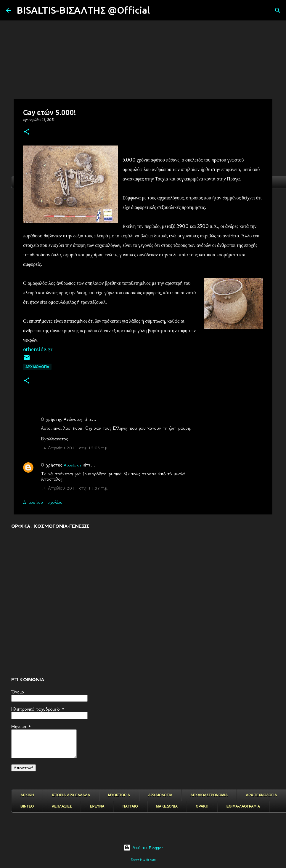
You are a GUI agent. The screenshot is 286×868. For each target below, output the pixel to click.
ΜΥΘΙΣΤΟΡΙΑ (119, 795)
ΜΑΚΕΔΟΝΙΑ (167, 806)
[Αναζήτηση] (158, 10)
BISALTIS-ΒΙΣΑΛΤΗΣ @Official (83, 10)
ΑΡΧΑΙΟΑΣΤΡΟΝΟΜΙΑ (209, 795)
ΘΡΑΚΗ (202, 806)
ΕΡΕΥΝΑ (97, 806)
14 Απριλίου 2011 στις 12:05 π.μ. (75, 448)
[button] (27, 132)
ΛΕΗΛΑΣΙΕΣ (62, 806)
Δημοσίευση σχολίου (43, 502)
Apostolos (73, 465)
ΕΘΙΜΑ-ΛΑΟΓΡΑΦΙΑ (243, 806)
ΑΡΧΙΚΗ (27, 795)
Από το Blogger (143, 848)
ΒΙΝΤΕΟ (27, 806)
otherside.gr (38, 349)
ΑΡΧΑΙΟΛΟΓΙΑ (37, 367)
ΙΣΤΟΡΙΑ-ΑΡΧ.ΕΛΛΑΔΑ (71, 795)
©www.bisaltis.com (143, 860)
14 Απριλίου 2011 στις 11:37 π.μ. (75, 488)
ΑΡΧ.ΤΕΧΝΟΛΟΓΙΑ (261, 795)
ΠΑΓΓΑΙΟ (130, 806)
